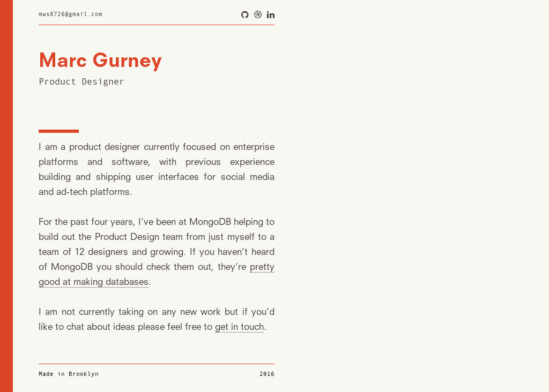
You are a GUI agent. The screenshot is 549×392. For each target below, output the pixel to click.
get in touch (239, 327)
